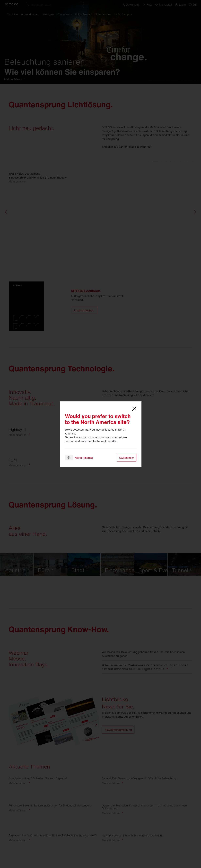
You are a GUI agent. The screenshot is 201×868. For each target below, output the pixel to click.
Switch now (126, 458)
